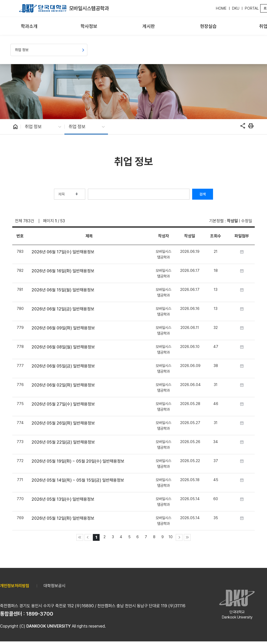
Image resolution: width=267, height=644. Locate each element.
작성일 (232, 221)
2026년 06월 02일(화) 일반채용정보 (63, 385)
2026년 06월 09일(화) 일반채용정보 (63, 328)
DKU (236, 8)
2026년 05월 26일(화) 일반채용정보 (63, 423)
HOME (221, 8)
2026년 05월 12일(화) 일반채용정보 (63, 518)
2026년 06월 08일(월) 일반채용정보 (63, 347)
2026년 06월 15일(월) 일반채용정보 (63, 290)
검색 (203, 194)
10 (171, 537)
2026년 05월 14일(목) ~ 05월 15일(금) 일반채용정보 (78, 480)
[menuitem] (29, 26)
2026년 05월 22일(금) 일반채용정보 (63, 442)
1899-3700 (40, 614)
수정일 (247, 221)
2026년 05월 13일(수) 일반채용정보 (63, 499)
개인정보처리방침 (15, 586)
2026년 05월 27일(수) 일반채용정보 (63, 404)
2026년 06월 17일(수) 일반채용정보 (63, 252)
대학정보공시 (54, 586)
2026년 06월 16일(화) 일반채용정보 (63, 271)
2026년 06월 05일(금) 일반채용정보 (63, 366)
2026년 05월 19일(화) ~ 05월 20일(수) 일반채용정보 (78, 461)
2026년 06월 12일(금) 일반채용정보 (63, 309)
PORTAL (252, 8)
